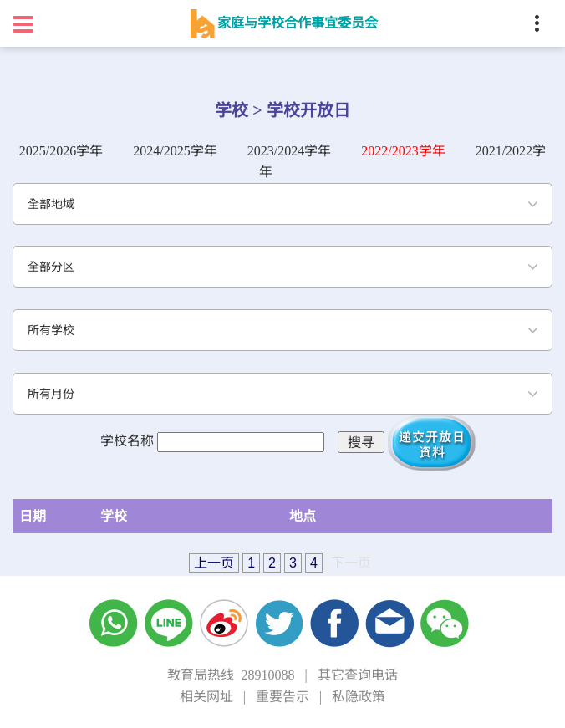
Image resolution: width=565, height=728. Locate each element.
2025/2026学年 (61, 151)
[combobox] (282, 204)
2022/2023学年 (403, 151)
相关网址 (206, 697)
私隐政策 (359, 697)
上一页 (214, 563)
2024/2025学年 (175, 151)
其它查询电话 (358, 675)
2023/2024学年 (289, 151)
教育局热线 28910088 (231, 675)
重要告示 (282, 697)
